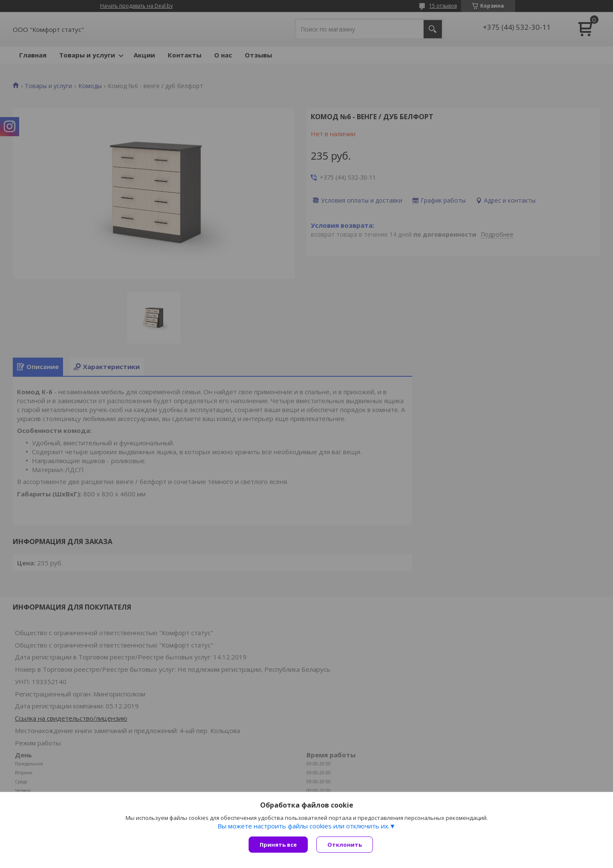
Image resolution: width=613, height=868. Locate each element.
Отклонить (345, 845)
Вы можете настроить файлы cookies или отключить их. (304, 826)
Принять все (278, 845)
